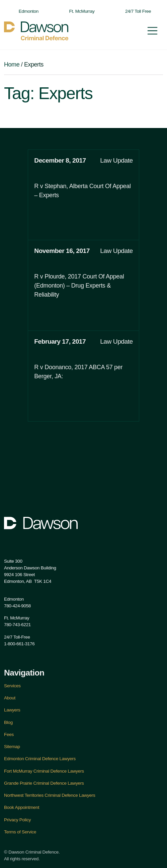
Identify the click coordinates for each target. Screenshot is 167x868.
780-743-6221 (17, 625)
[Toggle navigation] (152, 31)
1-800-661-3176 (19, 644)
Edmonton (25, 11)
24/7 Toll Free (135, 11)
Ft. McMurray (78, 11)
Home (12, 64)
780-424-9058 (17, 606)
